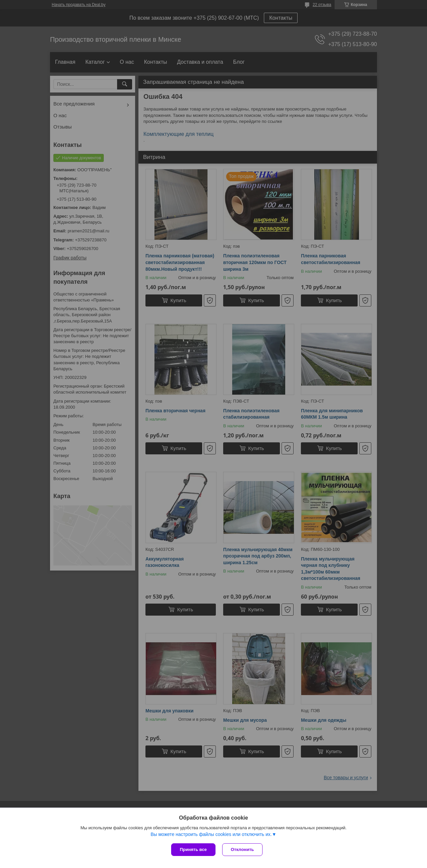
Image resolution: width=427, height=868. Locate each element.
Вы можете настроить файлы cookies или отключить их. (211, 834)
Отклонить (242, 849)
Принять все (193, 849)
